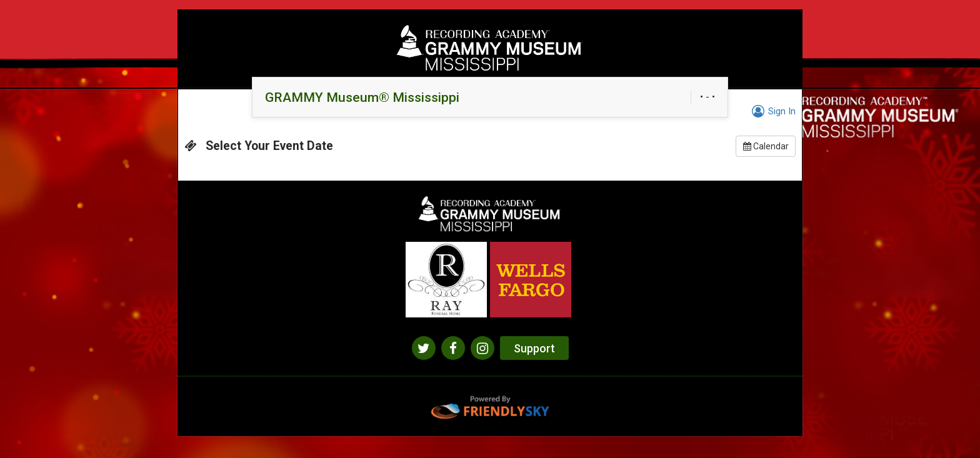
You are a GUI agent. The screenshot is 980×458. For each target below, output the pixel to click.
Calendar (766, 146)
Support (534, 348)
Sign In (772, 111)
